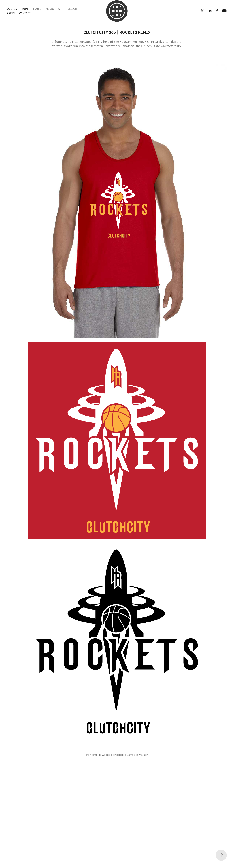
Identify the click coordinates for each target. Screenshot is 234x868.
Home (25, 9)
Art (61, 9)
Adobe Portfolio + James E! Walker (125, 755)
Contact (25, 13)
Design (72, 9)
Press (11, 13)
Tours (37, 9)
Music (50, 9)
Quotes (12, 9)
